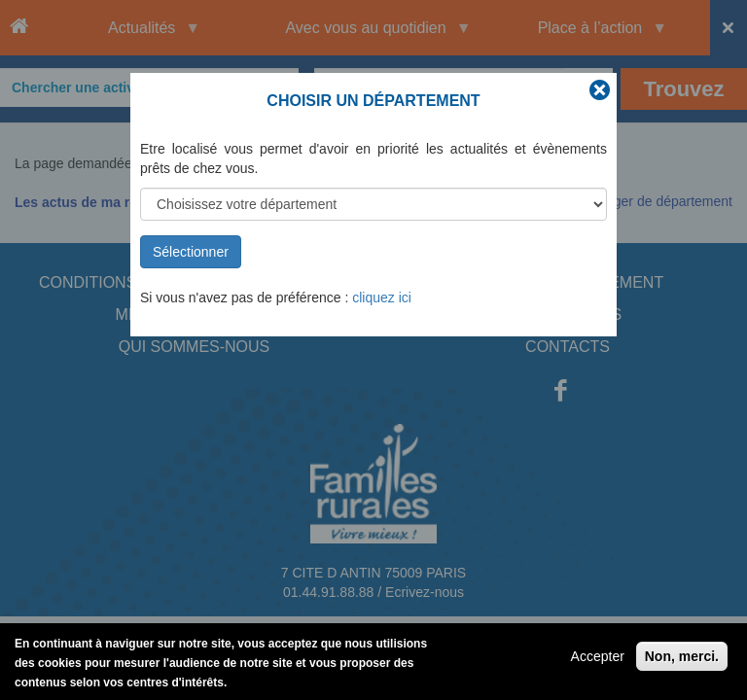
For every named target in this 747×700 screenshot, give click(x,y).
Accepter (598, 661)
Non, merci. (682, 661)
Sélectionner (191, 252)
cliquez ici (382, 297)
